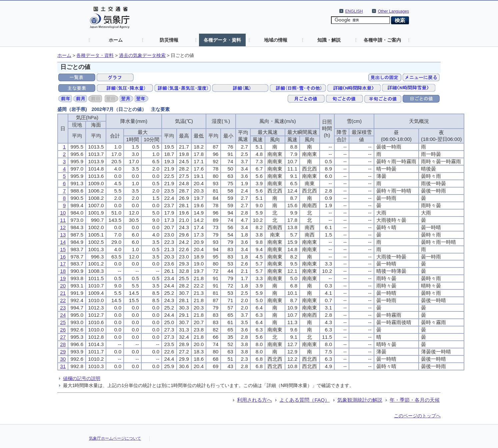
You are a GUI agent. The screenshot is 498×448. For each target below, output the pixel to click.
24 (63, 315)
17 (63, 264)
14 (63, 242)
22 (63, 300)
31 (63, 366)
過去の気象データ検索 (142, 55)
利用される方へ (254, 400)
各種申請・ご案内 (382, 40)
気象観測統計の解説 (360, 400)
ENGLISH (354, 11)
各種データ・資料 (222, 40)
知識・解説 (329, 40)
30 (63, 359)
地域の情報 (276, 40)
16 (63, 257)
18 (63, 271)
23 (63, 308)
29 (63, 352)
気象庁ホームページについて (115, 438)
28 (63, 344)
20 (63, 286)
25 (63, 322)
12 (63, 227)
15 (63, 249)
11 (63, 220)
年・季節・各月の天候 (415, 400)
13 (63, 235)
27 (63, 337)
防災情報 (169, 40)
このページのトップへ (417, 416)
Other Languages (393, 11)
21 (63, 293)
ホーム (116, 40)
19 (63, 278)
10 (63, 213)
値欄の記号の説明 (82, 378)
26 (63, 330)
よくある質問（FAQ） (304, 400)
